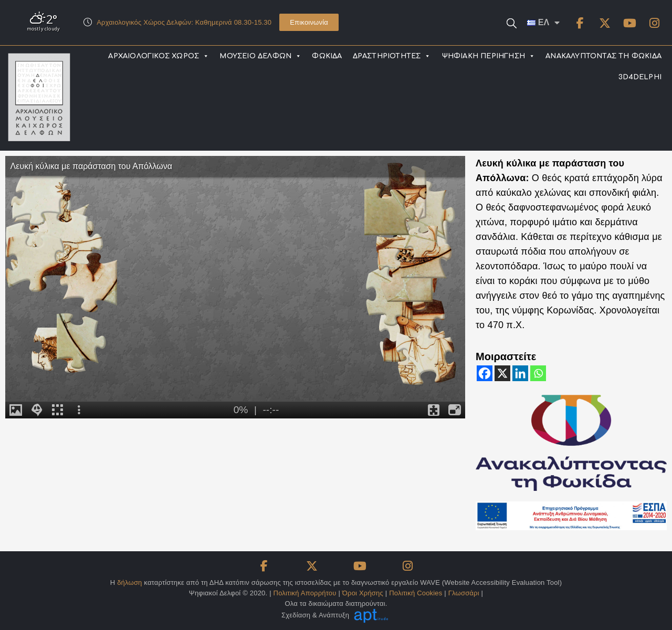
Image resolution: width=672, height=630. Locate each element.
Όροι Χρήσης (363, 593)
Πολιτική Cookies (416, 593)
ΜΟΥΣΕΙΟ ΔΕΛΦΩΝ (260, 56)
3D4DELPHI (640, 77)
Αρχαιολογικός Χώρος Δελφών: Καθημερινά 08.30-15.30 (184, 22)
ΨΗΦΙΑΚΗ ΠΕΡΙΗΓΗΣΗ (489, 56)
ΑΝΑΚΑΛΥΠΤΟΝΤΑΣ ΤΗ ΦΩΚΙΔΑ (603, 56)
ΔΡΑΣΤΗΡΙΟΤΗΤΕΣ (392, 56)
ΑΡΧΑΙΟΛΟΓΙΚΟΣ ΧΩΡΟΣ (159, 56)
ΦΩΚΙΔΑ (327, 56)
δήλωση (129, 582)
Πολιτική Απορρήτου (305, 593)
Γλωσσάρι (464, 593)
